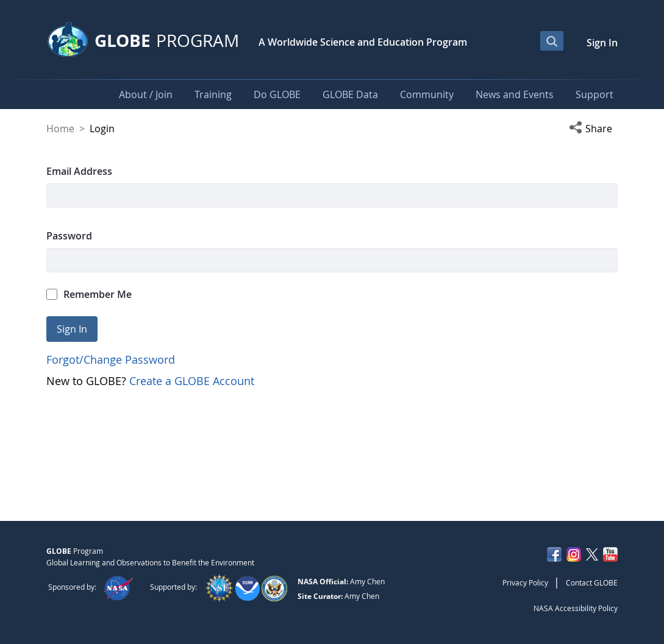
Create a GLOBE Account (192, 381)
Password (69, 236)
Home (60, 129)
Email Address (79, 171)
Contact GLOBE (592, 582)
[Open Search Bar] (552, 41)
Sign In (602, 43)
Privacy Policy (525, 582)
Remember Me (89, 294)
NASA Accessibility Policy (576, 608)
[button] (593, 129)
